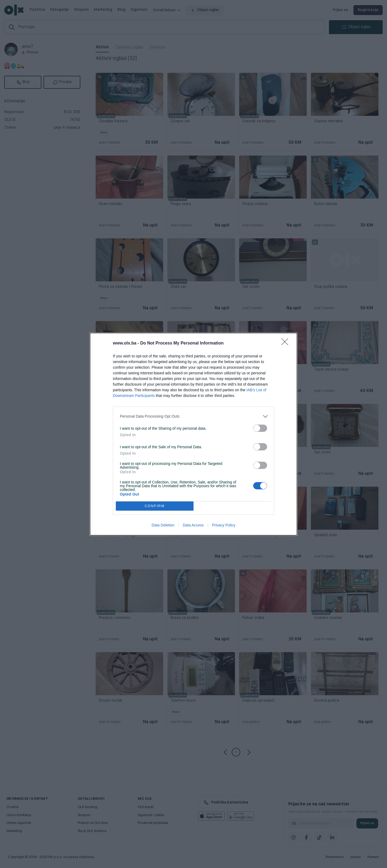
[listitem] (193, 416)
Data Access (193, 525)
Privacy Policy (224, 525)
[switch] (260, 428)
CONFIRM (155, 506)
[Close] (286, 343)
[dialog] (193, 434)
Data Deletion (163, 525)
